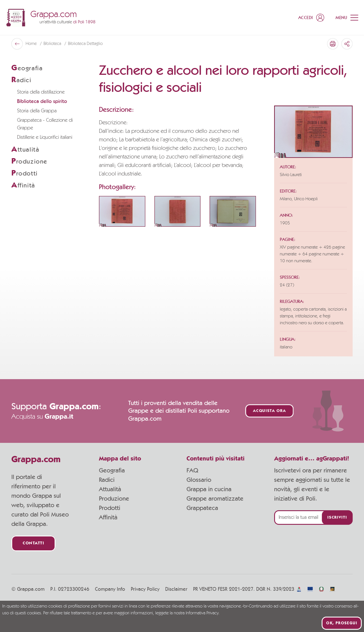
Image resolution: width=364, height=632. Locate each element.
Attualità (110, 489)
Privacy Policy (145, 589)
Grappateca (202, 508)
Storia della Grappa (37, 111)
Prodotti (110, 508)
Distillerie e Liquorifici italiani (45, 137)
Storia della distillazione (41, 92)
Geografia (112, 470)
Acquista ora (270, 411)
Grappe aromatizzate (215, 499)
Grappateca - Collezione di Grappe (45, 124)
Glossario (199, 480)
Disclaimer (176, 589)
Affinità (108, 517)
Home (32, 44)
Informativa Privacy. (203, 613)
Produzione (114, 499)
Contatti (33, 543)
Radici (107, 480)
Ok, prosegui (342, 623)
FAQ (192, 470)
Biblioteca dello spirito (42, 102)
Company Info (110, 589)
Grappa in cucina (209, 489)
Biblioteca (53, 44)
